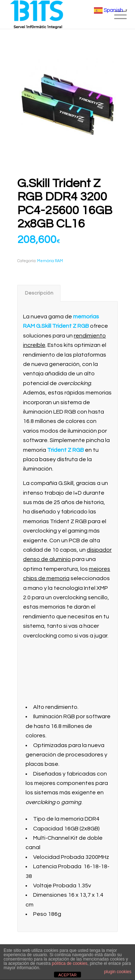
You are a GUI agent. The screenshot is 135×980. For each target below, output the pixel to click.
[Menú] (115, 15)
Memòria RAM (50, 261)
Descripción (39, 293)
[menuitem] (115, 15)
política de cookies (70, 963)
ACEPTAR (67, 975)
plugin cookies (118, 972)
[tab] (39, 293)
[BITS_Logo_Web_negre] (56, 14)
